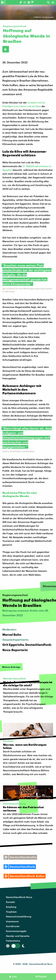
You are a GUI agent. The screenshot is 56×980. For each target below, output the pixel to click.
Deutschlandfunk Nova (19, 897)
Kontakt (10, 902)
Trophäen (11, 912)
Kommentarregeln (16, 931)
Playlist (43, 976)
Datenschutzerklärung (19, 916)
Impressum (12, 921)
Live (14, 976)
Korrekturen (13, 926)
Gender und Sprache (18, 936)
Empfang (11, 907)
